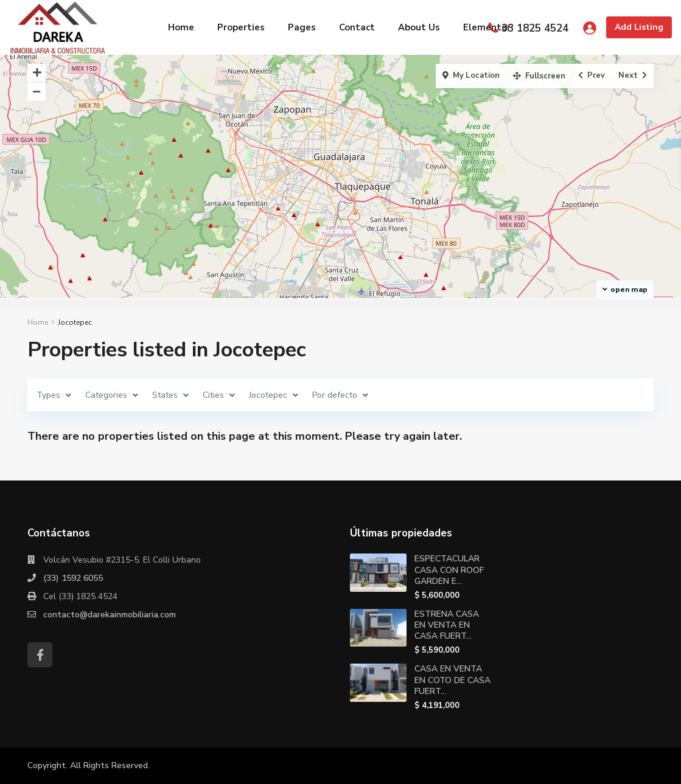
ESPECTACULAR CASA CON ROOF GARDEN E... (449, 570)
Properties (241, 27)
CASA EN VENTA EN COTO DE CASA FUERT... (452, 680)
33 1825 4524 (535, 28)
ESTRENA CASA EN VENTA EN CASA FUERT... (447, 625)
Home (181, 27)
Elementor (487, 27)
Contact (357, 27)
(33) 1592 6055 (73, 578)
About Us (419, 27)
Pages (302, 27)
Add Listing (639, 27)
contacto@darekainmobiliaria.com (110, 615)
